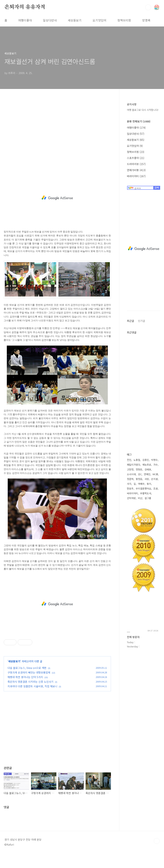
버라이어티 (136, 176)
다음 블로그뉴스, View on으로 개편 (27, 668)
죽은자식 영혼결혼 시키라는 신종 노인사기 (30, 682)
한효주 (130, 489)
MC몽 (155, 474)
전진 (129, 460)
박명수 (154, 460)
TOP (157, 841)
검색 (148, 7)
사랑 (147, 479)
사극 (129, 484)
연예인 (147, 474)
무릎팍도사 (146, 493)
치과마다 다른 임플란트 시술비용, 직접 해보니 (32, 686)
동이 (149, 484)
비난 (140, 498)
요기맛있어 (99, 20)
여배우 (141, 484)
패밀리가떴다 (134, 465)
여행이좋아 (25, 20)
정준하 (130, 479)
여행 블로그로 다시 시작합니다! (143, 110)
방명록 (146, 20)
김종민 (146, 460)
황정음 (139, 479)
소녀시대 (131, 474)
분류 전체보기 (139, 121)
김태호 (148, 469)
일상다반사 (50, 20)
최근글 (130, 321)
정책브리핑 (124, 20)
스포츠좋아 (136, 158)
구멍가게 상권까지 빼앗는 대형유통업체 (29, 672)
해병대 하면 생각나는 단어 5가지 (25, 677)
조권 (156, 489)
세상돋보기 (75, 20)
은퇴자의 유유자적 (25, 7)
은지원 (154, 479)
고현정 (130, 469)
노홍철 (137, 460)
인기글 (142, 321)
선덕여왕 (131, 498)
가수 (156, 465)
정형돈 (139, 469)
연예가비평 (136, 170)
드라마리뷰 (136, 164)
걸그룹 (148, 498)
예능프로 (147, 465)
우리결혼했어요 (143, 489)
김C (140, 474)
